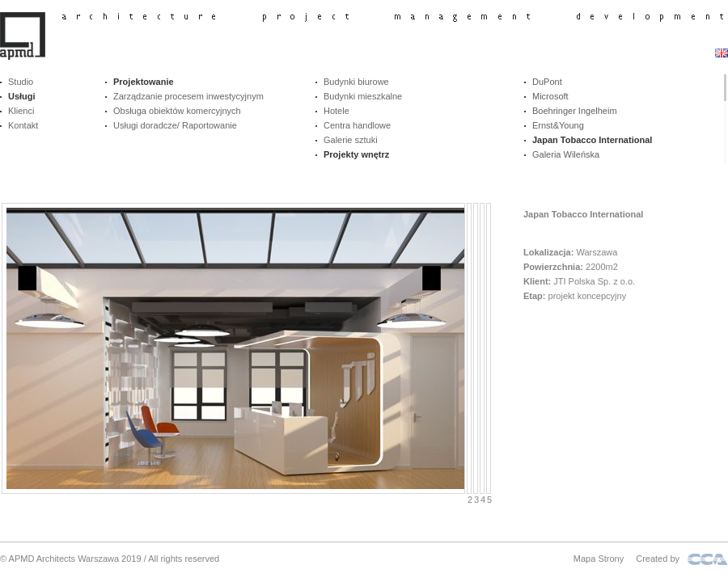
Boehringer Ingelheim (575, 111)
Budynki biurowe (356, 82)
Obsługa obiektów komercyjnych (177, 111)
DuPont (547, 82)
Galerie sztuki (351, 140)
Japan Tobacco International (592, 140)
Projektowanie (144, 82)
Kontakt (23, 125)
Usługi (22, 96)
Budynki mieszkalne (363, 96)
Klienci (21, 111)
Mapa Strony (599, 559)
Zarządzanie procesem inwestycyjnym (188, 96)
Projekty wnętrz (356, 154)
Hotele (336, 111)
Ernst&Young (558, 125)
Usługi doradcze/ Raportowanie (175, 125)
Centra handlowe (357, 125)
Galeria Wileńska (566, 154)
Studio (21, 82)
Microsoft (550, 96)
